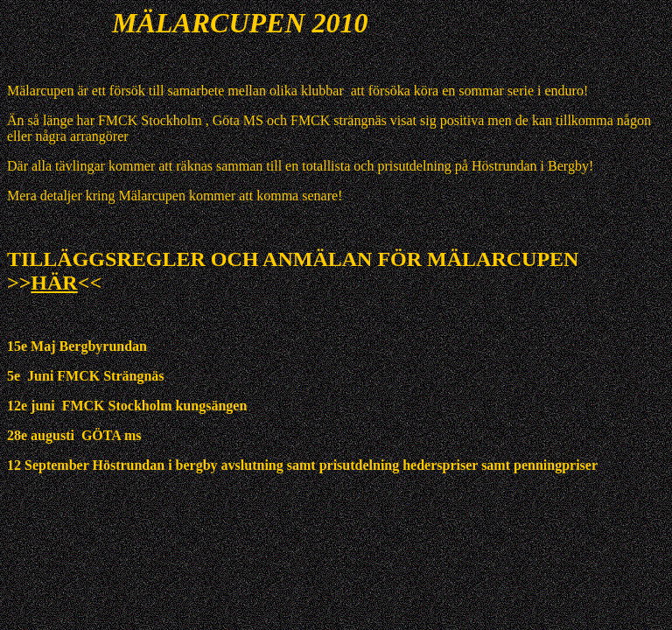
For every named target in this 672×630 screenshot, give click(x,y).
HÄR (54, 283)
